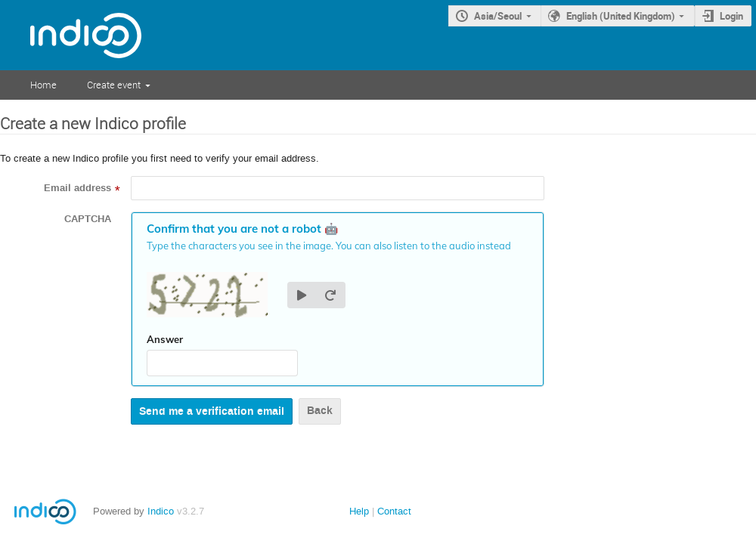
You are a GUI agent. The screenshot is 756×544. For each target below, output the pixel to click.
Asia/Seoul (498, 16)
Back (320, 411)
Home (43, 85)
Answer (165, 339)
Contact (394, 511)
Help (359, 511)
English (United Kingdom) (621, 16)
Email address (77, 188)
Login (731, 16)
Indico (161, 511)
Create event (114, 85)
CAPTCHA (88, 219)
